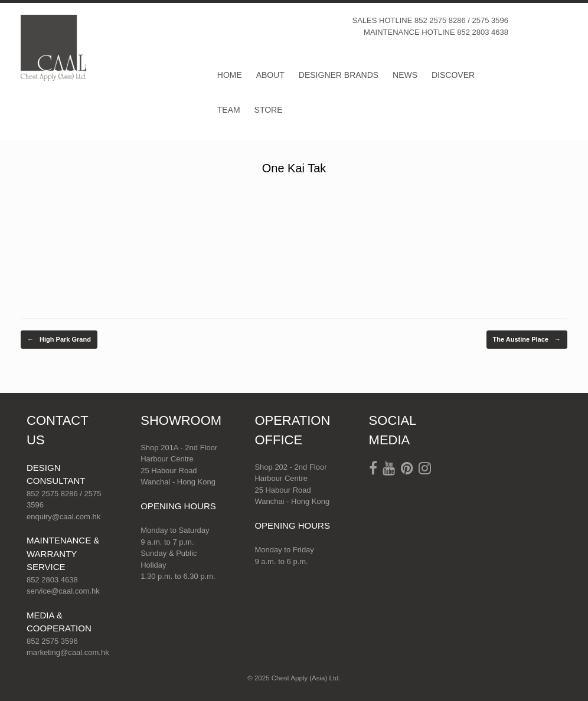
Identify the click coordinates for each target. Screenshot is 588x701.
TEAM (229, 110)
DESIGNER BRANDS (339, 75)
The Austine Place (527, 340)
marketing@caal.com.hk (68, 652)
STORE (269, 110)
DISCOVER (453, 75)
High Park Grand (59, 340)
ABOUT (270, 75)
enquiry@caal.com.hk (63, 517)
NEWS (405, 75)
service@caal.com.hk (63, 591)
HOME (230, 75)
